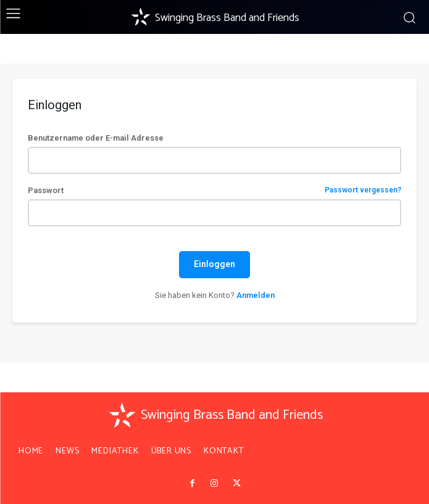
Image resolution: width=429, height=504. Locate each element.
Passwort (214, 190)
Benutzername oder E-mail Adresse (96, 138)
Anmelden (256, 295)
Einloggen (214, 264)
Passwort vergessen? (363, 190)
